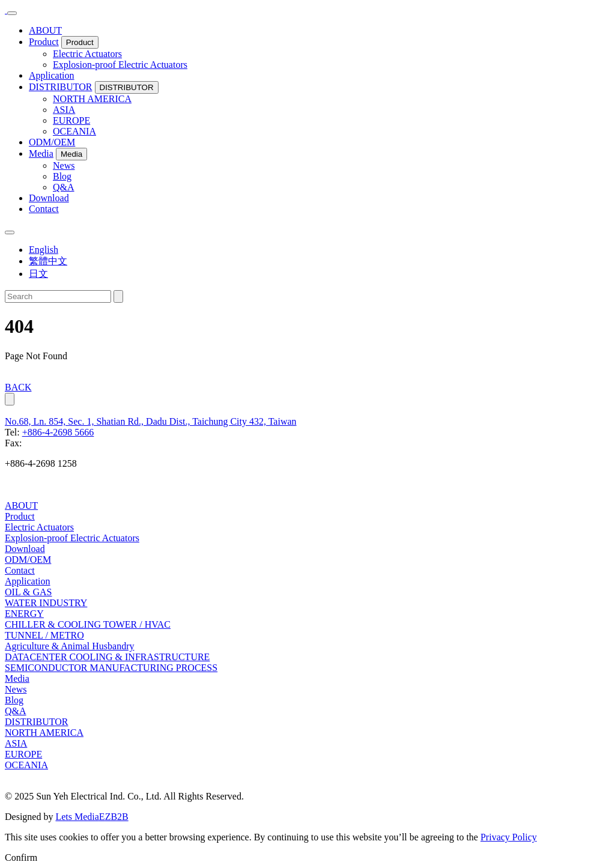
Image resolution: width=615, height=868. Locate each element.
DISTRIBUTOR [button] (127, 87)
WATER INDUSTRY (46, 603)
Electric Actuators (87, 54)
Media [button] (71, 154)
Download (49, 198)
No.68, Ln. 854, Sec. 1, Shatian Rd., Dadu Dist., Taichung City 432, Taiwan (151, 421)
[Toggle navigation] (12, 13)
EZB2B (114, 817)
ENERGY (24, 614)
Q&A (64, 187)
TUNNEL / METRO (44, 635)
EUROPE (71, 120)
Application (52, 75)
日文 (38, 274)
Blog (62, 176)
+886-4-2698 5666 (58, 432)
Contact (44, 209)
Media (41, 153)
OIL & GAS (29, 592)
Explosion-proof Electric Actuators (120, 65)
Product (44, 42)
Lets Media (77, 817)
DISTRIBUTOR (61, 87)
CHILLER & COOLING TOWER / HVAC (88, 624)
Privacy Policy (509, 837)
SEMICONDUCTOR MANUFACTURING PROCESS (111, 668)
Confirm (21, 857)
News (64, 165)
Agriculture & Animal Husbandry (70, 646)
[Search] (58, 296)
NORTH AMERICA (92, 99)
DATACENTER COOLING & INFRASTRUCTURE (107, 657)
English (44, 250)
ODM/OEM (52, 142)
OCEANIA (74, 131)
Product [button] (80, 42)
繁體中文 (48, 261)
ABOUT (45, 30)
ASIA (64, 110)
